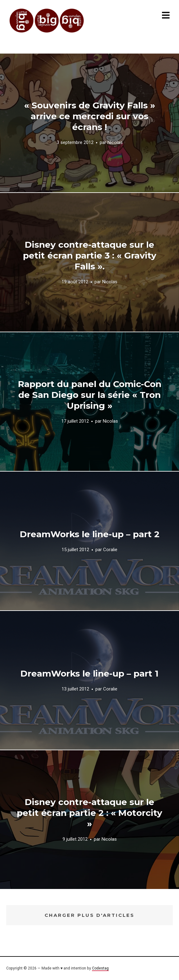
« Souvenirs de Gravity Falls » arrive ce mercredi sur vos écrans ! (90, 116)
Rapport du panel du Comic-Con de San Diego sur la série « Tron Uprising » (90, 395)
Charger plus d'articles (90, 915)
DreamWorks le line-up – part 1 (90, 673)
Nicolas (115, 143)
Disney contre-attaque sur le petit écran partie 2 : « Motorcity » (90, 813)
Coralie (110, 550)
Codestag (100, 968)
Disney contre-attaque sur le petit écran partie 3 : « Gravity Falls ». (90, 255)
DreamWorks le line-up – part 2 (90, 534)
